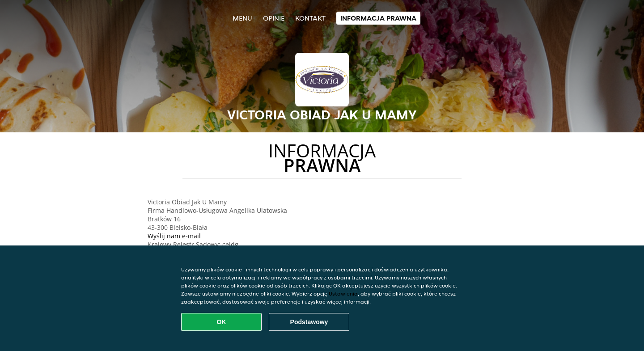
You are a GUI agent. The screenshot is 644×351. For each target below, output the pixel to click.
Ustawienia (343, 294)
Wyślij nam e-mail (174, 236)
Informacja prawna (378, 18)
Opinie (274, 18)
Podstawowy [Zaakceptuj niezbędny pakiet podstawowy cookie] (309, 322)
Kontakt (310, 18)
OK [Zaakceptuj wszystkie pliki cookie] (222, 322)
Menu (242, 18)
